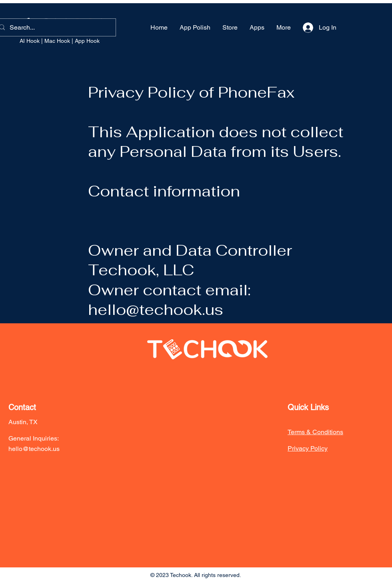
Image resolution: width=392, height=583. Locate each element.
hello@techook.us (156, 310)
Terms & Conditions (315, 432)
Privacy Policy (308, 448)
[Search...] (54, 27)
